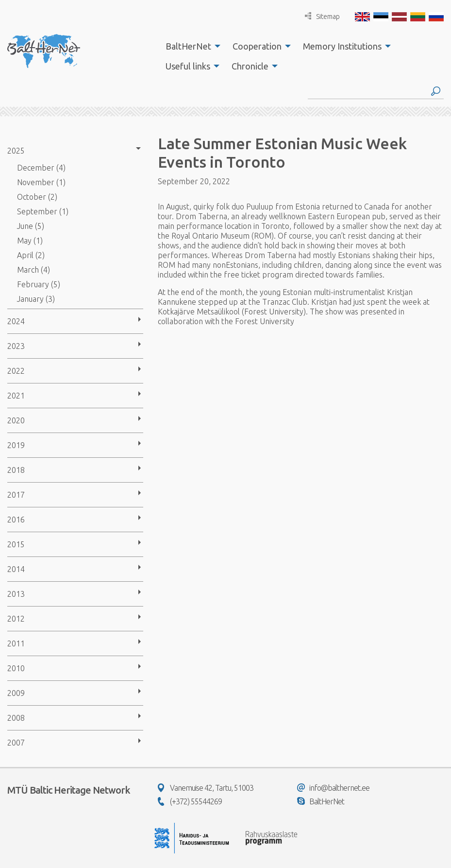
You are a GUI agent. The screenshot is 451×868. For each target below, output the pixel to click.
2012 (16, 619)
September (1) (43, 211)
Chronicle (250, 66)
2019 (16, 445)
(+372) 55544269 (190, 801)
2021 (16, 396)
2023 (16, 346)
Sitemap (322, 16)
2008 (16, 718)
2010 (16, 668)
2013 (16, 594)
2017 (16, 495)
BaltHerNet (188, 46)
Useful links (188, 66)
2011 (16, 643)
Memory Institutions (342, 46)
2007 (16, 743)
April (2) (31, 255)
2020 (16, 420)
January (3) (36, 299)
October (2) (37, 197)
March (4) (33, 270)
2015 (16, 544)
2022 (16, 371)
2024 (16, 321)
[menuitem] (190, 46)
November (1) (41, 182)
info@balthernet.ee (333, 788)
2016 (16, 520)
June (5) (31, 226)
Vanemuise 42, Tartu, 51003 (206, 788)
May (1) (30, 241)
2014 (16, 569)
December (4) (41, 168)
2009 (16, 693)
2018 (16, 470)
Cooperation (257, 46)
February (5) (39, 284)
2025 (16, 151)
